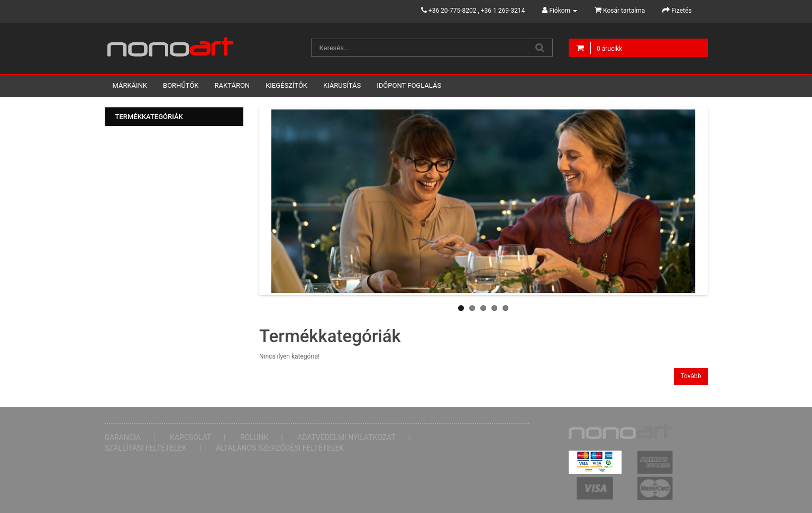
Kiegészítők (286, 85)
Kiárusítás (342, 85)
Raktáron (232, 85)
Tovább (691, 376)
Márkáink (130, 85)
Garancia (123, 437)
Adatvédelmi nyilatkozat (346, 437)
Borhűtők (181, 85)
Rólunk (254, 437)
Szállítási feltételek (146, 448)
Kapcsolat (190, 437)
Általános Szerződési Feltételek (280, 448)
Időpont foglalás (409, 85)
